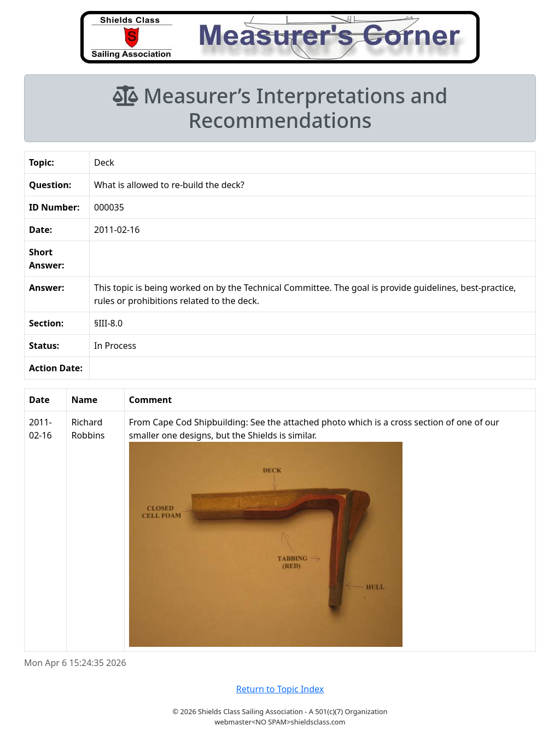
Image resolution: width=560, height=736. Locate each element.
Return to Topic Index (280, 689)
